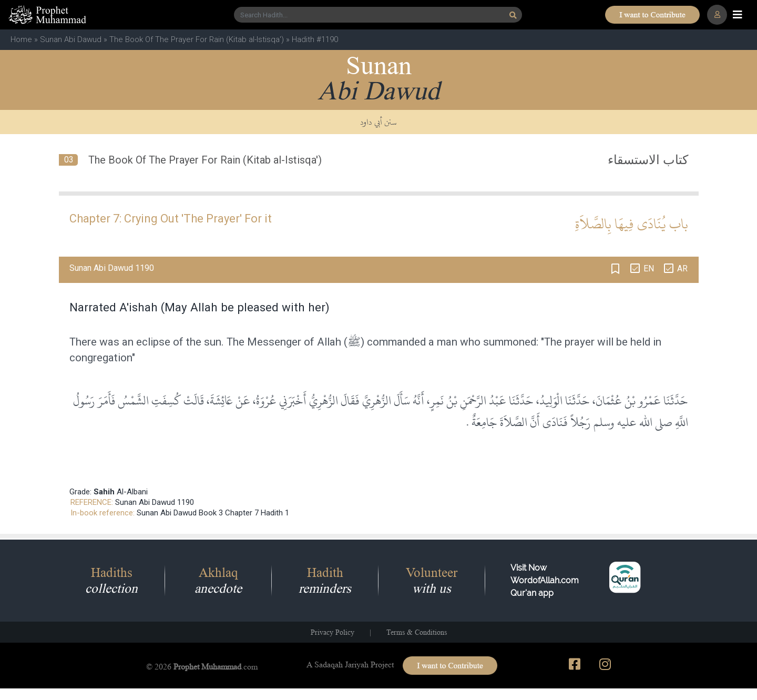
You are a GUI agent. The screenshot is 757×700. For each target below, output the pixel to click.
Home (21, 39)
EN (649, 268)
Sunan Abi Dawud (71, 39)
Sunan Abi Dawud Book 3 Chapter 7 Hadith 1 (213, 513)
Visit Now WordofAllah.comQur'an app (545, 580)
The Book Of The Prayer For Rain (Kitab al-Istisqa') (197, 39)
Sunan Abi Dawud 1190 (155, 502)
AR (682, 268)
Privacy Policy (333, 632)
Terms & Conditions (417, 632)
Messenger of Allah (294, 342)
